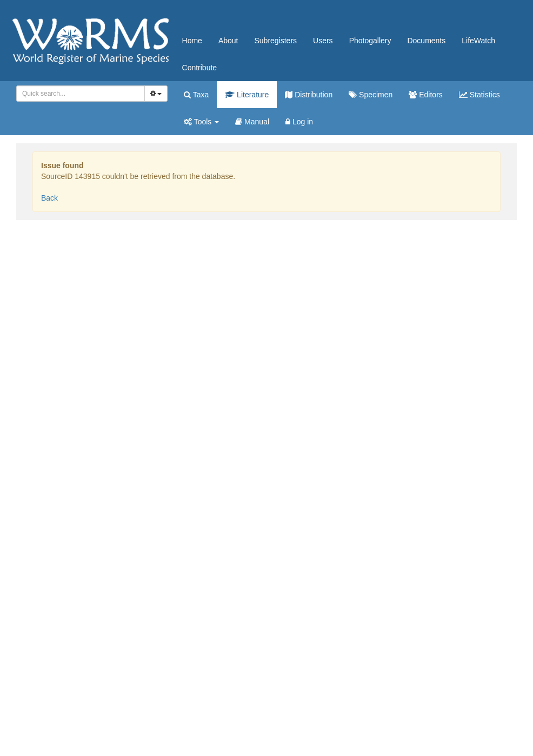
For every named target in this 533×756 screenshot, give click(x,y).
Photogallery (370, 41)
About (228, 41)
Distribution (309, 95)
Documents (426, 41)
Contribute (200, 68)
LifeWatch (478, 41)
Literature (247, 95)
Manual (252, 122)
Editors (425, 95)
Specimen (371, 95)
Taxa (196, 95)
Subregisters (275, 41)
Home (192, 41)
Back (49, 198)
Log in (299, 122)
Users (323, 41)
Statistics (479, 95)
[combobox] (81, 94)
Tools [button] (201, 122)
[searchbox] (79, 94)
